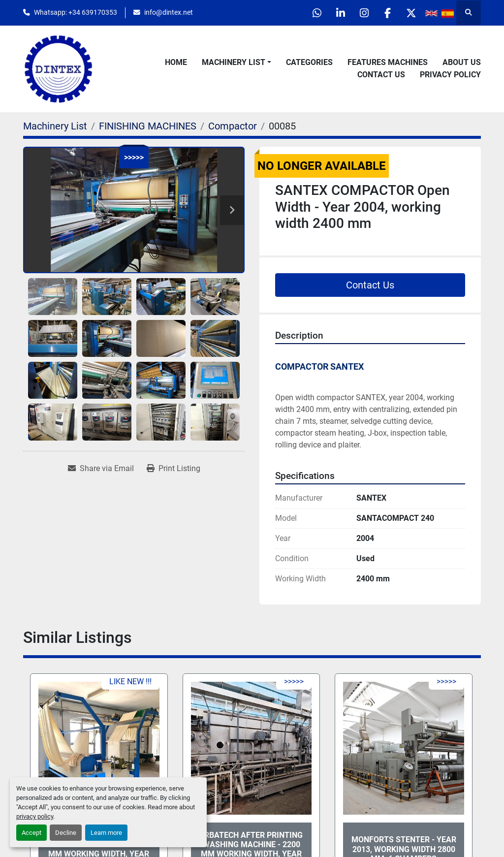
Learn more (106, 833)
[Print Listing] (173, 469)
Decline (66, 833)
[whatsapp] (310, 13)
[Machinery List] (55, 126)
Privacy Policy (450, 75)
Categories (309, 62)
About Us (462, 62)
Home (176, 62)
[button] (236, 63)
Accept (31, 833)
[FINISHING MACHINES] (148, 126)
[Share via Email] (101, 469)
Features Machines (388, 62)
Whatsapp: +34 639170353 (76, 12)
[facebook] (385, 13)
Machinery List (234, 62)
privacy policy (35, 816)
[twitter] (410, 13)
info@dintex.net (169, 12)
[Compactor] (233, 126)
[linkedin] (335, 13)
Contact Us (381, 75)
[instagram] (360, 13)
